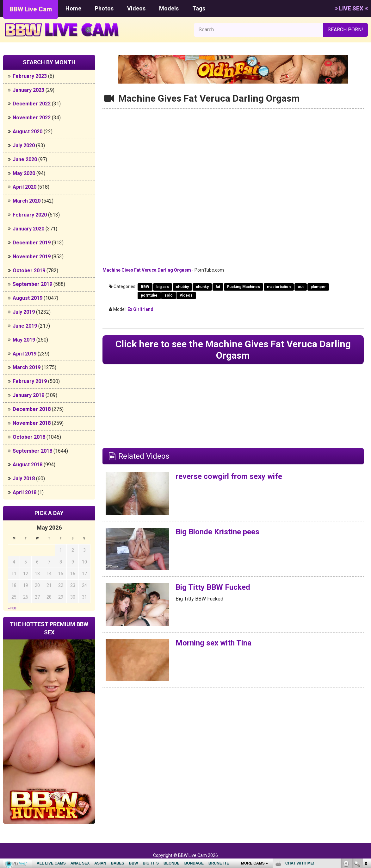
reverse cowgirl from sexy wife (229, 476)
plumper (318, 287)
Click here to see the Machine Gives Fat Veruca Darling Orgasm (233, 350)
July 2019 (24, 312)
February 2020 (30, 215)
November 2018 (32, 423)
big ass (163, 287)
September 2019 (32, 284)
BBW (145, 287)
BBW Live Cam (31, 9)
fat (218, 287)
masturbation (279, 287)
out (301, 287)
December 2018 (32, 409)
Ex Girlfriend (140, 309)
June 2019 (25, 326)
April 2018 (25, 492)
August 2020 (28, 132)
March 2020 (27, 201)
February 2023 (30, 76)
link (365, 769)
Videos (136, 8)
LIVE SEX (351, 8)
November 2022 (32, 118)
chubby (182, 287)
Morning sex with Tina (213, 643)
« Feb (12, 608)
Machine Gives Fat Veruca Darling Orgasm (147, 270)
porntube (149, 295)
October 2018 (29, 437)
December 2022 (32, 104)
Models (169, 8)
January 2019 (28, 395)
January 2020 (28, 229)
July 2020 (24, 145)
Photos (104, 8)
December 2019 (32, 243)
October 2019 (29, 270)
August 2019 (28, 298)
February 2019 (30, 381)
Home (73, 8)
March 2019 (27, 367)
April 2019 (25, 354)
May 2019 (24, 340)
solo (169, 295)
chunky (202, 287)
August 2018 (28, 465)
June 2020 (25, 159)
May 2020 (24, 173)
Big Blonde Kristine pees (217, 532)
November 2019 (32, 257)
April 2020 (25, 187)
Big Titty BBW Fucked (213, 587)
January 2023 (28, 90)
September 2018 (32, 451)
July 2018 (24, 478)
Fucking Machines (244, 287)
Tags (199, 8)
